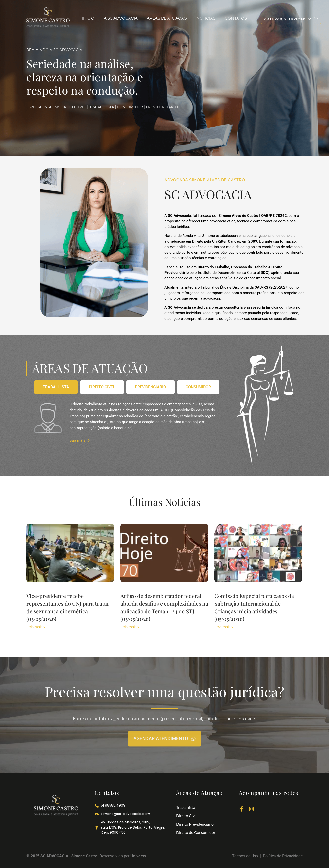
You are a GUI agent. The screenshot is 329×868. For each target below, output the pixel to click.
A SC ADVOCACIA (121, 18)
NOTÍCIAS (206, 18)
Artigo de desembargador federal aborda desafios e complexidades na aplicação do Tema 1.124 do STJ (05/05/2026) (164, 607)
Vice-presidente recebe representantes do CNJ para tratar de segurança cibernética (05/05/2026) (68, 607)
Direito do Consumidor (196, 832)
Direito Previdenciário (195, 824)
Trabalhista (186, 807)
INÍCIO (88, 18)
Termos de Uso (246, 856)
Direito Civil (186, 816)
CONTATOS (236, 18)
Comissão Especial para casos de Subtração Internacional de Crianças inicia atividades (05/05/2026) (254, 607)
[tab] (56, 387)
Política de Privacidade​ (283, 856)
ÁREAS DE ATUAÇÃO (167, 18)
